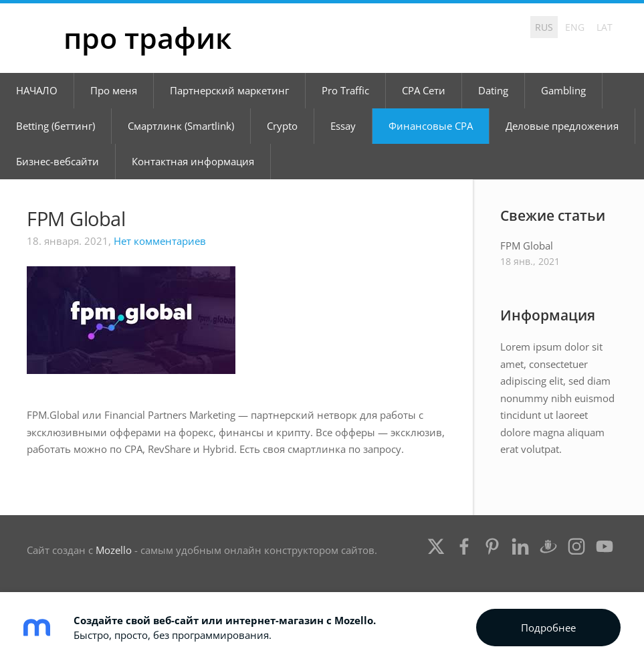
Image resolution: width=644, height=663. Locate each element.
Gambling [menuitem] (563, 90)
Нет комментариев (160, 241)
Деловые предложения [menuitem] (562, 126)
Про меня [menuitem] (114, 90)
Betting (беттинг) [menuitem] (56, 126)
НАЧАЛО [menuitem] (37, 90)
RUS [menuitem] (544, 27)
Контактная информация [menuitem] (193, 161)
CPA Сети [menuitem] (424, 90)
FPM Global (76, 218)
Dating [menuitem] (493, 90)
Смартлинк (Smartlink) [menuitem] (181, 126)
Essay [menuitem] (343, 126)
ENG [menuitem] (575, 27)
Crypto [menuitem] (282, 126)
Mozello (114, 550)
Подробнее (548, 628)
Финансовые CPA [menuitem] (431, 126)
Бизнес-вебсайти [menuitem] (58, 161)
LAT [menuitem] (605, 27)
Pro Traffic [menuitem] (345, 90)
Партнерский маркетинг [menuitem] (229, 90)
